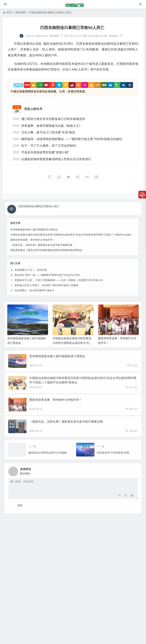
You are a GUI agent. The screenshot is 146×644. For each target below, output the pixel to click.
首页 (9, 13)
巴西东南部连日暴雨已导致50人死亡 (49, 207)
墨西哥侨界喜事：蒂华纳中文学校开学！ (53, 232)
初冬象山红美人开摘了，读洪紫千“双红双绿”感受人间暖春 (60, 264)
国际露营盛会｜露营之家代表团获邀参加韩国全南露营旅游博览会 (60, 238)
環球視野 (21, 13)
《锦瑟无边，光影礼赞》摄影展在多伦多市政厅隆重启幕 (57, 235)
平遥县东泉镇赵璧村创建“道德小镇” (41, 152)
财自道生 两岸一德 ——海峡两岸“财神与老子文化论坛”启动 (60, 258)
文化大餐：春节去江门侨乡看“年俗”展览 (44, 132)
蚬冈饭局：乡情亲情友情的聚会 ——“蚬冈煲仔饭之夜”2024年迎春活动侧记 (67, 139)
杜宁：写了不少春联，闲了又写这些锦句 (44, 146)
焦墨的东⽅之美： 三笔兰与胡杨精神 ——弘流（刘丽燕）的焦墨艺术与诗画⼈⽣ (66, 261)
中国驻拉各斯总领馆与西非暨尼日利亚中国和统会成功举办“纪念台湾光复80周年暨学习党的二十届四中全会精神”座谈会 (74, 230)
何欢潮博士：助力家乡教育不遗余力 (54, 266)
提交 (36, 500)
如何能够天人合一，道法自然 (52, 256)
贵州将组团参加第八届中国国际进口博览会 (54, 228)
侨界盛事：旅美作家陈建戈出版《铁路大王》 (48, 126)
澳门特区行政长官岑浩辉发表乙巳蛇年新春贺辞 (49, 119)
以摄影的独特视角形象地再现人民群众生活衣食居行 (52, 159)
